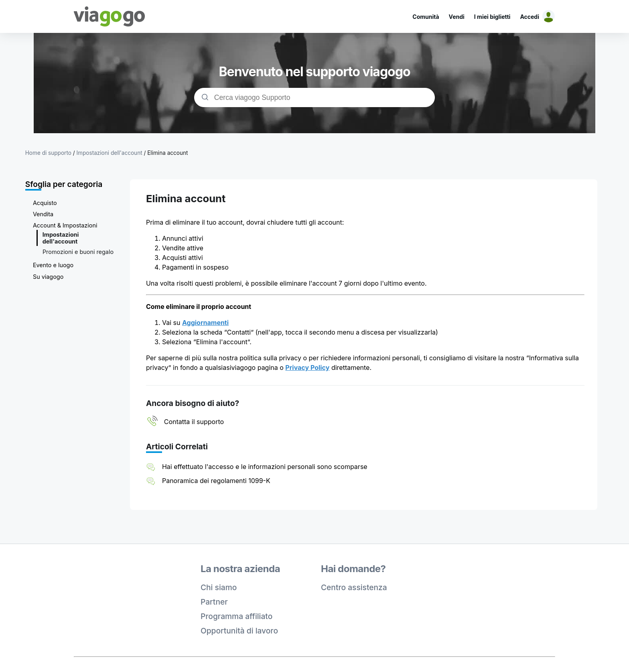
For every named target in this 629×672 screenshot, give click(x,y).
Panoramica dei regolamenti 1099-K (216, 481)
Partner (214, 602)
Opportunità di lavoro (239, 631)
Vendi (457, 17)
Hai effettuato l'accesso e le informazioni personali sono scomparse (265, 467)
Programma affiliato (236, 616)
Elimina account (167, 153)
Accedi (530, 17)
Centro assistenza (354, 587)
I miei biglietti (492, 17)
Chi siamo (219, 587)
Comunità (426, 17)
